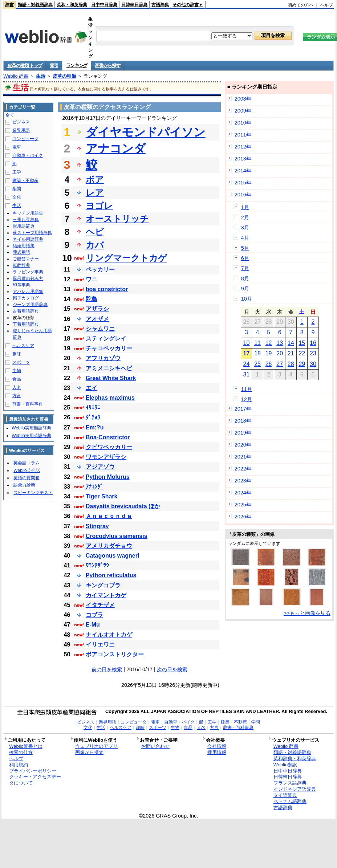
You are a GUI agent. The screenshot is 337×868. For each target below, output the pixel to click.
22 (302, 353)
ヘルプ (326, 5)
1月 (245, 207)
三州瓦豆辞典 (26, 220)
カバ (95, 245)
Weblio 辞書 (16, 76)
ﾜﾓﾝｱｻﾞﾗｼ (97, 565)
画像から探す (107, 66)
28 (291, 364)
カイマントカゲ (106, 595)
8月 (245, 278)
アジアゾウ (100, 467)
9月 (245, 289)
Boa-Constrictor (108, 437)
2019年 (243, 433)
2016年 (243, 195)
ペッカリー (100, 270)
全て (10, 115)
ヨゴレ (99, 206)
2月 (245, 217)
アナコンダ (116, 148)
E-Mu (93, 625)
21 (291, 353)
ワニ (92, 279)
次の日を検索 (172, 669)
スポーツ (21, 362)
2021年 (243, 457)
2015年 (243, 183)
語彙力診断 (24, 485)
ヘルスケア (23, 346)
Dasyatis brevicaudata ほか (123, 506)
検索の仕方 (21, 752)
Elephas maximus (110, 398)
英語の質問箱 (27, 478)
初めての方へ (301, 5)
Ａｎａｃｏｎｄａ (109, 516)
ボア (95, 180)
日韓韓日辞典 (134, 5)
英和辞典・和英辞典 (295, 759)
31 (247, 374)
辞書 (9, 5)
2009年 (243, 111)
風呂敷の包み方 (28, 278)
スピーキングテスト (33, 493)
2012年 (243, 147)
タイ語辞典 (285, 795)
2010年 (243, 123)
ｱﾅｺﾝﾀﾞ (94, 487)
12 (269, 343)
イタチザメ (100, 605)
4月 (245, 238)
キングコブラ (103, 585)
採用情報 (217, 752)
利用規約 (19, 765)
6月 (245, 258)
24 (247, 364)
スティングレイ (106, 339)
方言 (17, 396)
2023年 (243, 481)
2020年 (243, 445)
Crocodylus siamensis (117, 536)
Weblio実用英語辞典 (31, 436)
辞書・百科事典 (28, 404)
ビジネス (21, 122)
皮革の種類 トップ (25, 66)
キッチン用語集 (28, 213)
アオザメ (97, 319)
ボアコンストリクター (115, 654)
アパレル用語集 (28, 292)
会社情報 (217, 746)
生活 (41, 76)
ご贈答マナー (26, 259)
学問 (17, 189)
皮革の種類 (64, 76)
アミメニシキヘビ (109, 368)
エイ (92, 388)
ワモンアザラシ (106, 457)
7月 (245, 268)
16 (313, 343)
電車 (17, 147)
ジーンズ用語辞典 (30, 305)
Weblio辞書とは (26, 746)
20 (280, 353)
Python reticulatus (111, 575)
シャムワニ (100, 329)
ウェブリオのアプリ (96, 746)
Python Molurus (108, 477)
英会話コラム (27, 463)
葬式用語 (21, 252)
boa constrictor (107, 289)
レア (95, 193)
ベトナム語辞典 (290, 801)
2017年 (243, 409)
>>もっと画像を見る (307, 613)
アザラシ (97, 309)
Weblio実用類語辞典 (31, 428)
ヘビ (95, 232)
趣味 (17, 354)
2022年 (243, 469)
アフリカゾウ (103, 358)
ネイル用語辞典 (28, 239)
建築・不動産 (25, 180)
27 (280, 364)
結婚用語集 (24, 246)
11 (257, 343)
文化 (17, 197)
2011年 (243, 135)
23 (313, 353)
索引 (54, 66)
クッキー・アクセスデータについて (35, 780)
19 (269, 353)
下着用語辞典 (26, 324)
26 (269, 364)
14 (291, 343)
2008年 (243, 99)
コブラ (94, 615)
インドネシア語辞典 (295, 789)
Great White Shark (111, 378)
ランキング (77, 66)
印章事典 (21, 285)
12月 (247, 399)
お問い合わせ (155, 746)
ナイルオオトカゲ (109, 635)
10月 (247, 299)
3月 (245, 228)
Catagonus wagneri (113, 556)
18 (257, 353)
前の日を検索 (107, 669)
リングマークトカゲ (126, 258)
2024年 (243, 493)
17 (247, 353)
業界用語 (21, 130)
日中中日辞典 (104, 5)
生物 (17, 371)
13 (280, 343)
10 (247, 343)
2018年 (243, 421)
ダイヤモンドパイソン (146, 132)
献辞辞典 (21, 265)
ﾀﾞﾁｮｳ (93, 417)
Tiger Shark (102, 496)
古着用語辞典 (26, 311)
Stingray (97, 526)
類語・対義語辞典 (35, 5)
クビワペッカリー (109, 447)
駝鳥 (92, 299)
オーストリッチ (117, 219)
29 (302, 364)
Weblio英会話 (27, 470)
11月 (247, 389)
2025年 (243, 505)
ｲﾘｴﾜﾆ (93, 407)
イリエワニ (100, 645)
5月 (245, 248)
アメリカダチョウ (109, 546)
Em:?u (95, 427)
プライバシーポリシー (33, 771)
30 (313, 364)
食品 (17, 379)
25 (257, 364)
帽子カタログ (26, 298)
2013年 (243, 159)
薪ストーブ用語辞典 (32, 233)
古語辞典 (160, 5)
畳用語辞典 (24, 226)
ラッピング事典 (28, 272)
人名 (17, 387)
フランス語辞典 (290, 783)
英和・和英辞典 (72, 5)
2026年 (243, 517)
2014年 (243, 171)
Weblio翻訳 (285, 765)
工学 (17, 172)
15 (302, 343)
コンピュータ (25, 139)
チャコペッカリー (109, 348)
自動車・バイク (28, 155)
